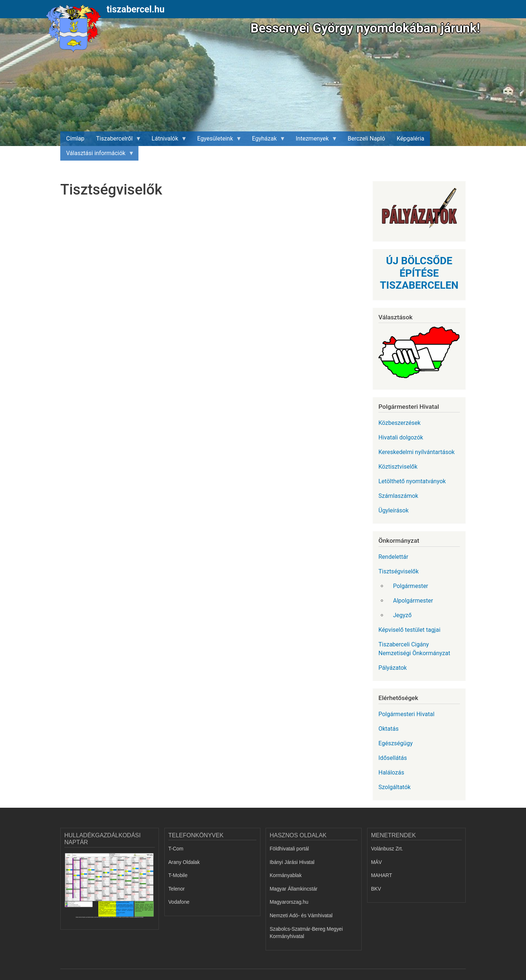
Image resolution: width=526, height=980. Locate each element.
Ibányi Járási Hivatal (292, 862)
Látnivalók (166, 141)
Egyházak (266, 141)
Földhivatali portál (289, 849)
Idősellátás (393, 758)
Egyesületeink (217, 141)
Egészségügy (396, 743)
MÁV (377, 862)
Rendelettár (393, 557)
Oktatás (388, 729)
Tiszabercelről (116, 141)
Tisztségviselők (399, 571)
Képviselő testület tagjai (409, 630)
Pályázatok (393, 668)
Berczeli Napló (366, 139)
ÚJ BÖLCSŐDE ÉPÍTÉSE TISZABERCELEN (419, 273)
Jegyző (402, 615)
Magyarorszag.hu (289, 902)
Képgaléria (410, 139)
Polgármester (411, 586)
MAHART (382, 875)
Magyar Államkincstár (294, 889)
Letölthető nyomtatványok (412, 481)
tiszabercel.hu (136, 9)
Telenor (177, 889)
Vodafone (179, 902)
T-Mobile (178, 875)
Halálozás (391, 773)
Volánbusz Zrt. (387, 849)
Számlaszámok (398, 496)
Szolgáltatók (394, 787)
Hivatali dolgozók (401, 437)
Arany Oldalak (184, 862)
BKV (376, 889)
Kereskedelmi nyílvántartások (417, 452)
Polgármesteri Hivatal (406, 714)
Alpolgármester (413, 601)
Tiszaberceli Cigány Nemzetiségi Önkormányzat (414, 649)
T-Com (176, 849)
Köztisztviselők (398, 467)
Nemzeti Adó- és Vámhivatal (301, 916)
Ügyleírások (394, 510)
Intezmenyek (314, 141)
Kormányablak (286, 875)
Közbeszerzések (399, 423)
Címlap (75, 139)
